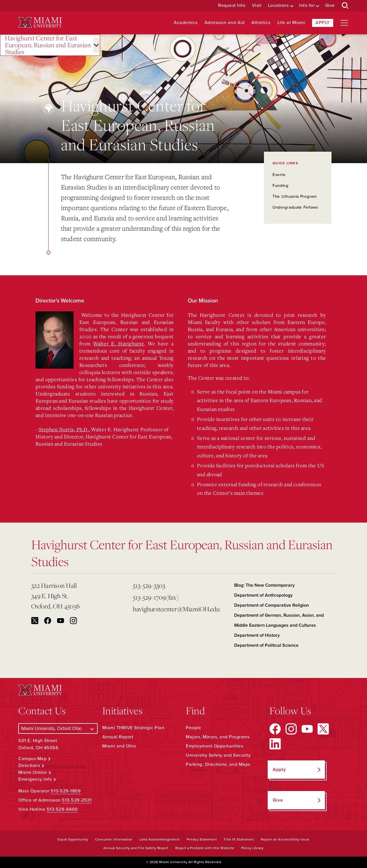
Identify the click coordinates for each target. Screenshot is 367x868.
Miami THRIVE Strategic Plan (133, 728)
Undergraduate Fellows (295, 207)
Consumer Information (114, 839)
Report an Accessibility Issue (285, 839)
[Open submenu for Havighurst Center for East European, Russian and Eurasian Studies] (96, 45)
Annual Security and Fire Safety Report (136, 848)
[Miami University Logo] (40, 22)
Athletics (261, 23)
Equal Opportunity (73, 839)
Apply (323, 23)
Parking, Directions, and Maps (218, 764)
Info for (307, 6)
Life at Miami (291, 23)
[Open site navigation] (344, 23)
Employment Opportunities (214, 746)
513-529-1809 (66, 791)
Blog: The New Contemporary (264, 585)
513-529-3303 (149, 585)
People (193, 728)
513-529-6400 (62, 809)
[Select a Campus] (58, 728)
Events (279, 175)
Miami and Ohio (119, 746)
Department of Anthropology (263, 595)
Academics (186, 23)
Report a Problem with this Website (205, 848)
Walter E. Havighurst (118, 343)
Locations (278, 6)
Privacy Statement (202, 839)
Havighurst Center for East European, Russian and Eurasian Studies (48, 45)
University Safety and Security (218, 755)
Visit (257, 6)
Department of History (257, 635)
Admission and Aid (225, 23)
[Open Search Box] (345, 6)
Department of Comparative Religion (272, 605)
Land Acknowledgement (160, 839)
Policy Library (252, 848)
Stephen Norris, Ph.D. (64, 429)
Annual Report (118, 737)
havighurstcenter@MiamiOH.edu (176, 609)
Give (330, 6)
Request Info (232, 6)
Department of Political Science (266, 645)
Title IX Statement (239, 839)
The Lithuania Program (295, 196)
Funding (281, 186)
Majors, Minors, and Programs (218, 737)
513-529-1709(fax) (156, 597)
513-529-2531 (77, 800)
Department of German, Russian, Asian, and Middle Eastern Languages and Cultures (279, 620)
